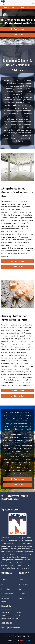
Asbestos (5, 580)
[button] (33, 3)
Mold (3, 584)
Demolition (6, 589)
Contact (22, 594)
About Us (22, 580)
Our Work (22, 589)
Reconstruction (7, 594)
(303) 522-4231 (7, 623)
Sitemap (22, 598)
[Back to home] (3, 3)
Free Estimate (9, 7)
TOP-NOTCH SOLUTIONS (11, 613)
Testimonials (23, 584)
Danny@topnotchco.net (10, 628)
